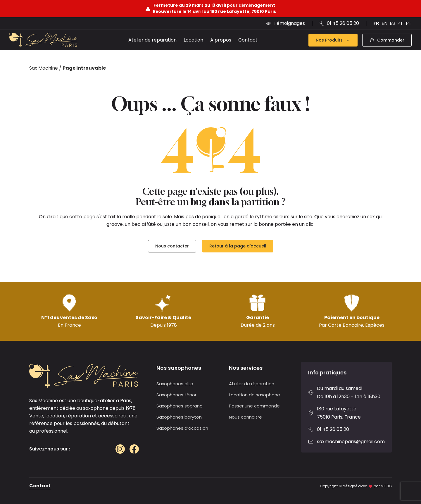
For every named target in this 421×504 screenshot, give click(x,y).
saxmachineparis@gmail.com (351, 442)
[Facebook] (134, 449)
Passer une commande (254, 406)
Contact (248, 40)
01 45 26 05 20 (333, 429)
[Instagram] (120, 449)
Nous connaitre (245, 417)
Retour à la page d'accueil (238, 246)
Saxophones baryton (179, 417)
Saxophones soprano (180, 406)
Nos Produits (333, 40)
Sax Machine (44, 68)
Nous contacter (172, 246)
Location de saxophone (255, 395)
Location (193, 40)
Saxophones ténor (176, 395)
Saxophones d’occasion (182, 428)
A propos (221, 40)
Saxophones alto (175, 384)
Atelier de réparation (152, 40)
